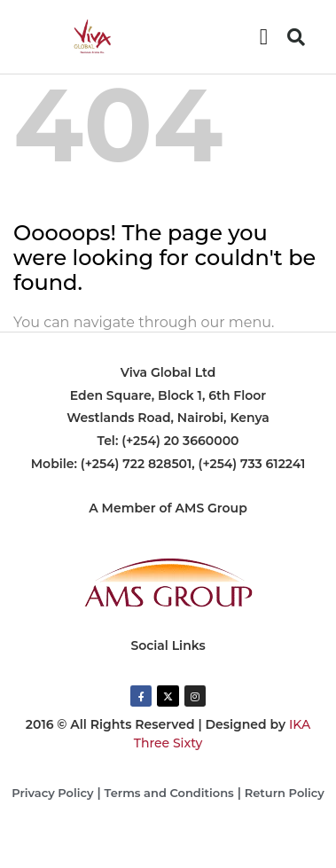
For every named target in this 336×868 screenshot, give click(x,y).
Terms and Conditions (169, 793)
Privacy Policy (52, 793)
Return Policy (285, 793)
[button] (264, 37)
